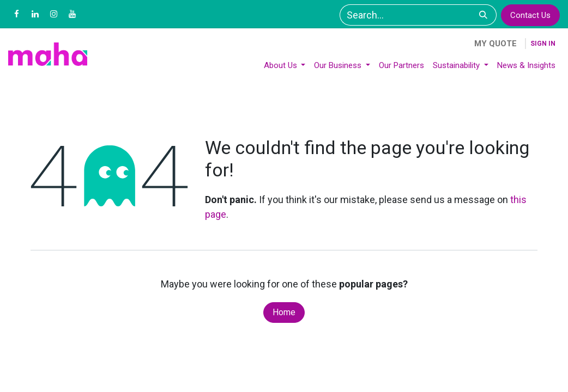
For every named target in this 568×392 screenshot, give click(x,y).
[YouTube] (72, 14)
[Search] (484, 15)
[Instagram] (53, 14)
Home (284, 312)
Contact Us (530, 15)
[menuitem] (285, 66)
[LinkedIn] (35, 14)
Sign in (543, 44)
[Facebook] (16, 14)
